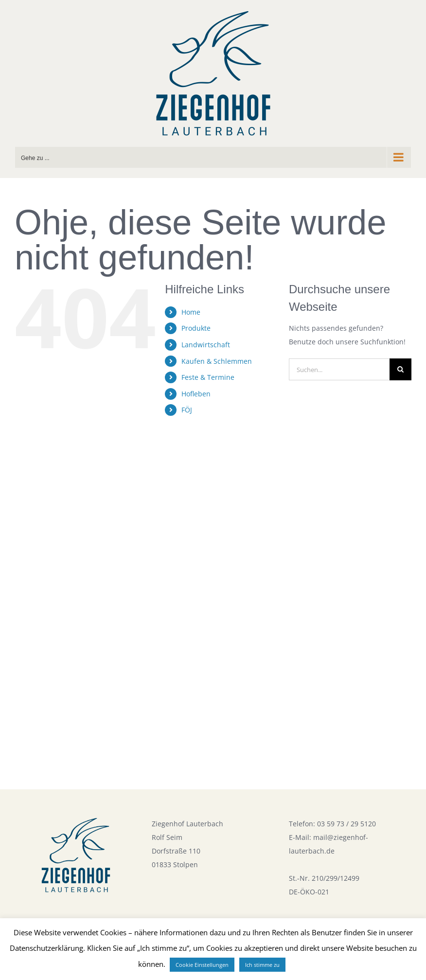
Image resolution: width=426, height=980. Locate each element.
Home (191, 312)
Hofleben (196, 394)
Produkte (196, 328)
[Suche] (400, 369)
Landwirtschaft (206, 345)
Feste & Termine (208, 377)
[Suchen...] (339, 369)
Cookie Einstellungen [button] (202, 965)
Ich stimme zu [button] (262, 965)
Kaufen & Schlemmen (217, 361)
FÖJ (187, 410)
